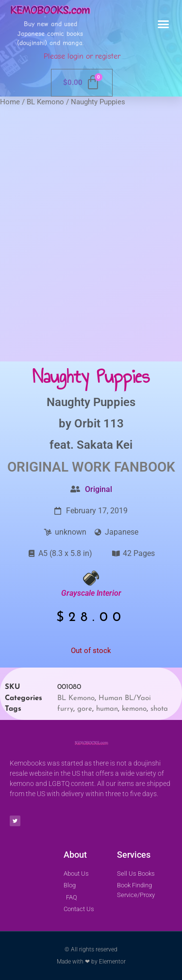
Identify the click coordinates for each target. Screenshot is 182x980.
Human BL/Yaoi (125, 698)
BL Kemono (45, 102)
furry (65, 709)
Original (99, 489)
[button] (164, 24)
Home (10, 102)
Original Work (59, 467)
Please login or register (82, 56)
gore (85, 709)
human (107, 709)
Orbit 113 (99, 424)
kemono (134, 709)
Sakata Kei (105, 445)
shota (159, 709)
